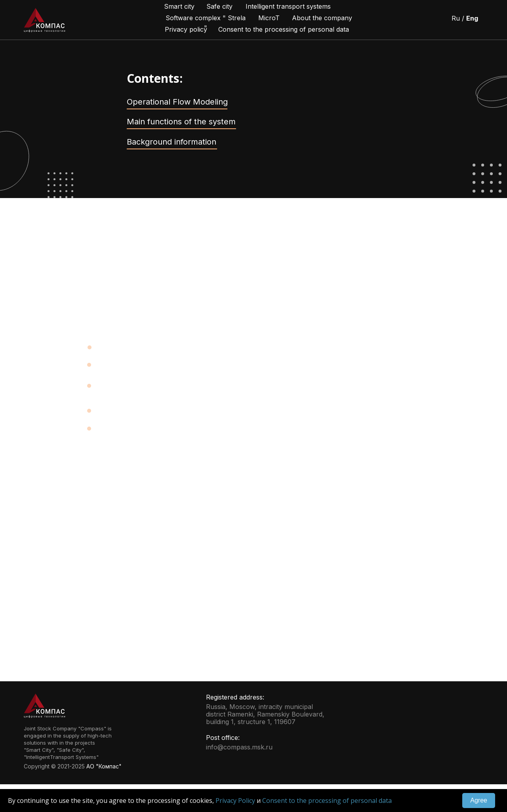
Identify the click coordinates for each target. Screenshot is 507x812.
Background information (172, 142)
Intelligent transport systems (288, 6)
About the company (322, 18)
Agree (479, 800)
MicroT (269, 18)
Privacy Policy (235, 801)
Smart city (179, 6)
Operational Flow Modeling (177, 102)
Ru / (465, 18)
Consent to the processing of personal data (327, 801)
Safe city (219, 6)
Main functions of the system (181, 122)
